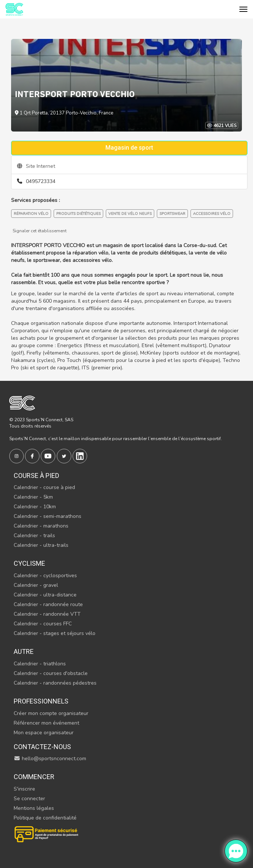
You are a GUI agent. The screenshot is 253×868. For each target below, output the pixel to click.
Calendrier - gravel (36, 585)
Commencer (34, 777)
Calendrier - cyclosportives (45, 576)
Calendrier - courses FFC (43, 624)
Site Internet (36, 166)
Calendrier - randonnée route (48, 604)
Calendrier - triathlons (40, 664)
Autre (24, 651)
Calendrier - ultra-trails (41, 545)
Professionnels (41, 701)
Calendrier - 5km (33, 497)
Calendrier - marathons (41, 526)
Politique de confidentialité (45, 818)
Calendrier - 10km (35, 507)
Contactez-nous (42, 747)
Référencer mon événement (46, 723)
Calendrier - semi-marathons (48, 516)
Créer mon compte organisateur (51, 713)
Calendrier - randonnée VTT (47, 614)
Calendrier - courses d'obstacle (51, 673)
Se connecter (29, 799)
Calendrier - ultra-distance (45, 595)
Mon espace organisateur (44, 733)
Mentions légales (34, 808)
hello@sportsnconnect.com (50, 759)
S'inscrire (24, 789)
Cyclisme (29, 563)
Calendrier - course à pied (44, 487)
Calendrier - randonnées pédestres (55, 683)
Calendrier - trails (34, 536)
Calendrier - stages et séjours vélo (55, 633)
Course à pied (36, 475)
